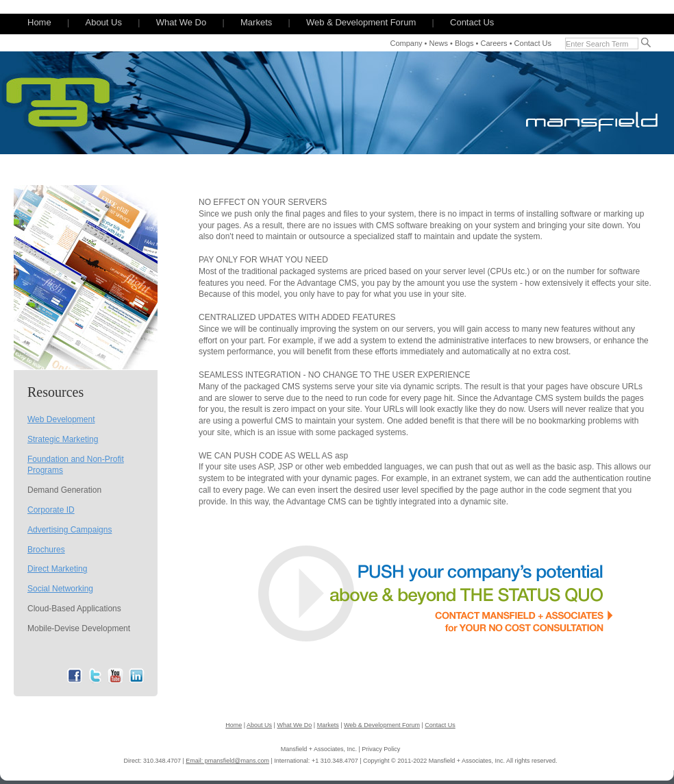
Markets (256, 22)
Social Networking (60, 589)
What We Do (181, 22)
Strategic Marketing (63, 439)
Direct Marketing (57, 569)
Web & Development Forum (361, 22)
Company (406, 43)
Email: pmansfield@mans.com (227, 761)
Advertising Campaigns (70, 530)
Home (39, 22)
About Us (103, 22)
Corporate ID (51, 510)
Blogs (464, 43)
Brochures (46, 550)
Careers (494, 43)
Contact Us (472, 22)
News (439, 43)
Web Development (61, 419)
